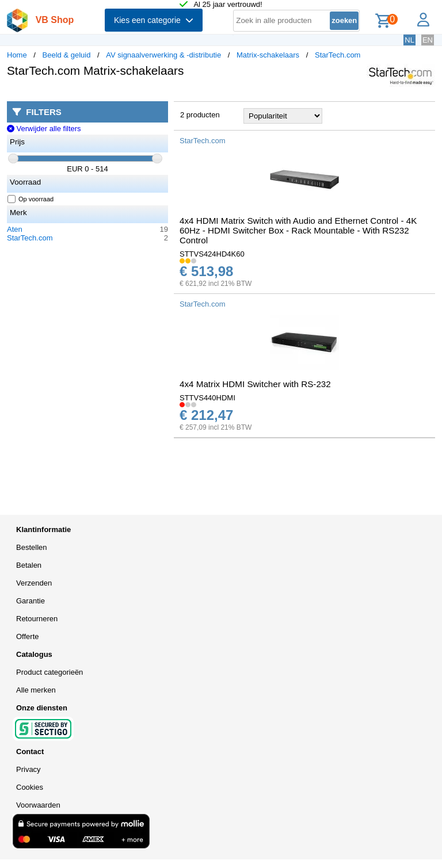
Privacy (28, 769)
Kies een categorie (154, 20)
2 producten (200, 115)
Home (17, 55)
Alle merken (36, 690)
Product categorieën (49, 672)
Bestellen (31, 547)
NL (409, 40)
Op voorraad (31, 199)
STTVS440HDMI (207, 398)
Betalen (29, 565)
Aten (15, 229)
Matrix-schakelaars (268, 55)
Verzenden (34, 583)
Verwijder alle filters (44, 129)
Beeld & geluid (67, 55)
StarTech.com (338, 55)
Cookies (30, 787)
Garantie (31, 601)
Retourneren (37, 619)
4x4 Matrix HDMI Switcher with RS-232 (255, 384)
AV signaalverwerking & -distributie (163, 55)
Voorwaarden (38, 805)
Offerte (28, 636)
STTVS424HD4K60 (212, 254)
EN (428, 40)
